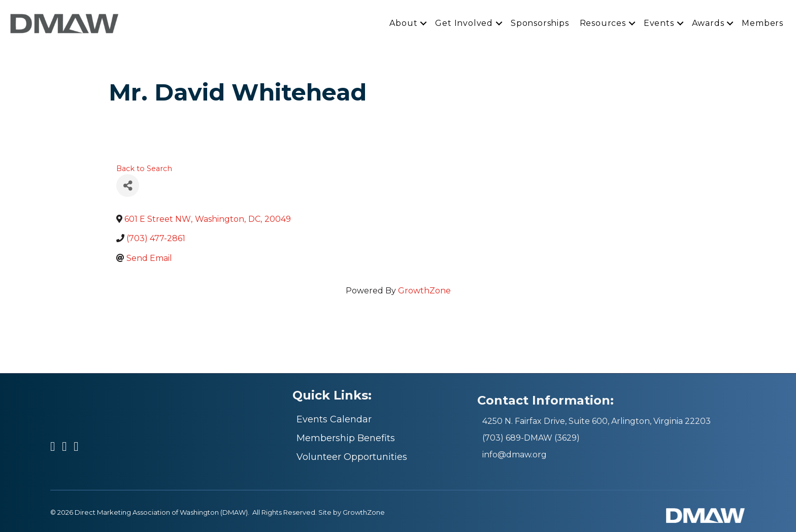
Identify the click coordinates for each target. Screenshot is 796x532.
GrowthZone (424, 291)
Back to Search (144, 169)
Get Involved (464, 23)
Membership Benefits (346, 438)
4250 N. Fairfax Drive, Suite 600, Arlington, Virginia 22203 (596, 421)
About (403, 23)
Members (762, 23)
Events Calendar (334, 419)
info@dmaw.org (515, 455)
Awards (708, 23)
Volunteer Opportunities (352, 457)
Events (659, 23)
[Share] (128, 186)
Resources (603, 23)
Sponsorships (540, 23)
